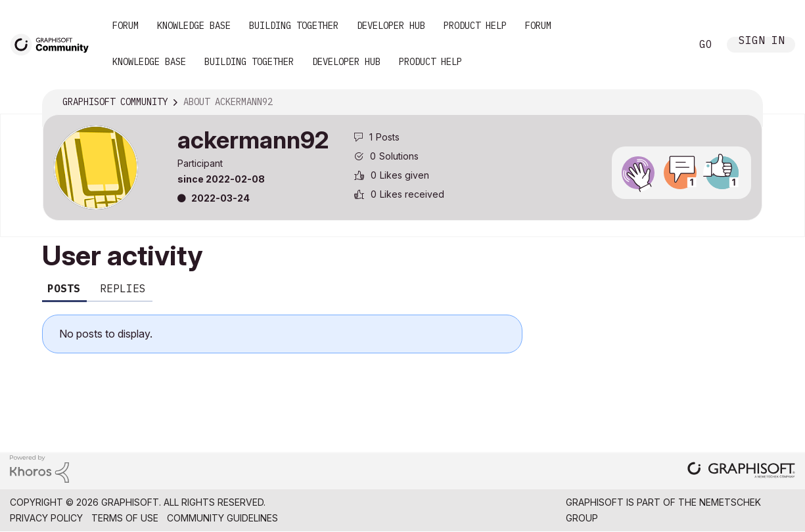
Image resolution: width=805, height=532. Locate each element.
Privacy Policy (46, 518)
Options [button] (744, 102)
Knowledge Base (194, 26)
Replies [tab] (123, 288)
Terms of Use (125, 518)
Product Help (475, 26)
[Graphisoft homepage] (741, 471)
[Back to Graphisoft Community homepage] (54, 44)
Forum (126, 26)
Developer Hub (391, 26)
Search (666, 45)
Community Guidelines (222, 518)
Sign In (762, 42)
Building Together (294, 26)
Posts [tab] (64, 288)
